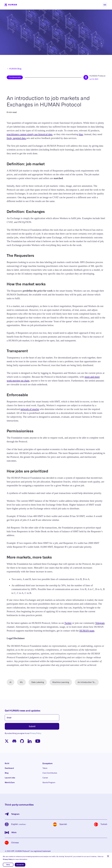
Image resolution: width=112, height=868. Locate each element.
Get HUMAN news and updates (23, 711)
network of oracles (30, 409)
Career (45, 778)
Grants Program (49, 783)
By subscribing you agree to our (23, 733)
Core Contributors (50, 773)
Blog (7, 773)
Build (7, 764)
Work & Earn (10, 783)
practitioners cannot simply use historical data (30, 134)
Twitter (68, 623)
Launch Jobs (10, 778)
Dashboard (9, 768)
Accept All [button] (20, 865)
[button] (108, 856)
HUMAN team (87, 631)
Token (45, 768)
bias (81, 134)
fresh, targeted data (16, 138)
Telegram (100, 623)
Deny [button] (8, 865)
